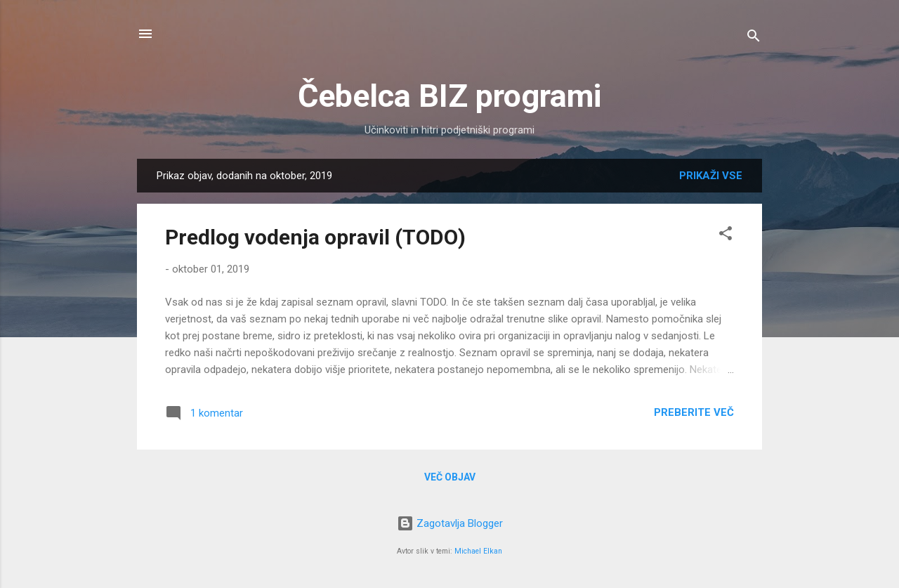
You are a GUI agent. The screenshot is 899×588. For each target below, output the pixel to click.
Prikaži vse (711, 176)
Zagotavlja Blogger (450, 523)
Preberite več (694, 412)
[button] (726, 236)
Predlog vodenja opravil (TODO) (315, 237)
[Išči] (754, 38)
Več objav (450, 477)
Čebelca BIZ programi (449, 96)
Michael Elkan (478, 551)
